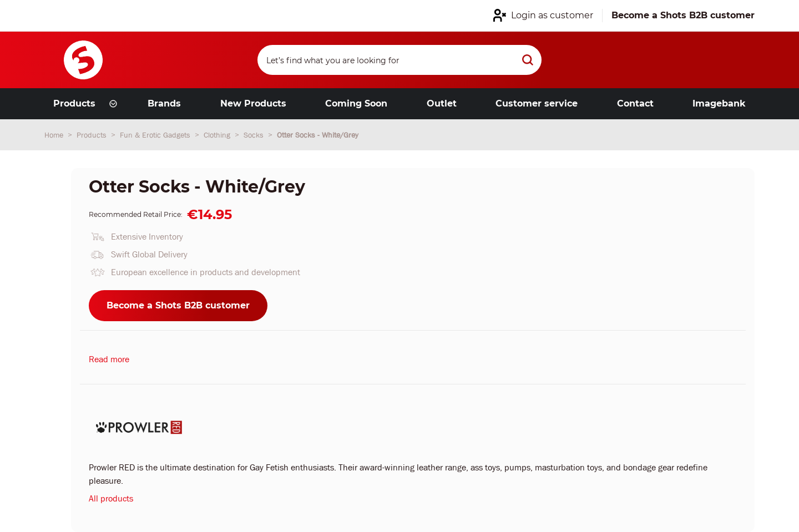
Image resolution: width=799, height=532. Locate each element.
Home (55, 135)
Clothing (218, 135)
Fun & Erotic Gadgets (156, 135)
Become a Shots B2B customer (178, 305)
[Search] (399, 60)
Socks (255, 135)
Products (93, 135)
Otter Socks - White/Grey (318, 135)
